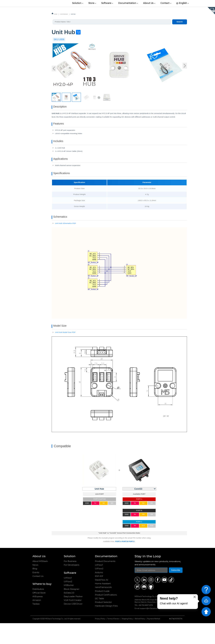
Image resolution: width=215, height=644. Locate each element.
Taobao (36, 625)
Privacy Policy (100, 640)
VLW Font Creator (73, 621)
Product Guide (102, 612)
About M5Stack (40, 582)
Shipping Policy (127, 640)
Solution (77, 3)
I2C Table (99, 619)
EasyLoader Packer (73, 617)
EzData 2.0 (69, 614)
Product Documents (105, 582)
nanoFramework (103, 608)
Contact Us (38, 597)
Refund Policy (140, 640)
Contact (165, 3)
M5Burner (69, 606)
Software (106, 3)
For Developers (71, 586)
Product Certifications (106, 616)
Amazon (37, 621)
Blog (35, 590)
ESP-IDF (99, 597)
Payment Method (154, 640)
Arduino (99, 593)
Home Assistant (103, 604)
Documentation (127, 3)
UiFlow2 (68, 602)
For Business (70, 582)
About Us (148, 3)
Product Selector (103, 623)
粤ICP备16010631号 (176, 640)
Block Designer (72, 610)
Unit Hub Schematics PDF (66, 241)
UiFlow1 (68, 599)
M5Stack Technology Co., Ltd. (56, 640)
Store (91, 3)
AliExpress (38, 617)
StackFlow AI (102, 601)
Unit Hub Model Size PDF (65, 353)
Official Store (39, 614)
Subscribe (176, 591)
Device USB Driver (73, 625)
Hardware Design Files (106, 627)
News (35, 586)
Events (36, 593)
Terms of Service (113, 640)
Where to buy (42, 605)
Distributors (38, 610)
